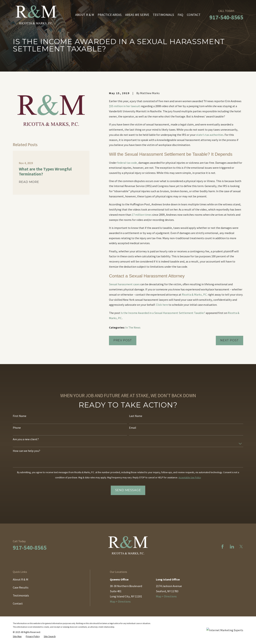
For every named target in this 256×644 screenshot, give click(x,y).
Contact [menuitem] (194, 15)
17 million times (142, 215)
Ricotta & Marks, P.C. (195, 295)
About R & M (21, 579)
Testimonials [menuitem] (163, 15)
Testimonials (21, 595)
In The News (133, 327)
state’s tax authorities (210, 135)
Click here (162, 305)
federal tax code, (127, 163)
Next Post (230, 340)
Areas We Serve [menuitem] (137, 15)
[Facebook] (222, 547)
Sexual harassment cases (124, 284)
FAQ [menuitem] (180, 15)
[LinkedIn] (232, 547)
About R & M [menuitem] (85, 15)
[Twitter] (241, 547)
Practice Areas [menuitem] (110, 15)
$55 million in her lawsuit (125, 106)
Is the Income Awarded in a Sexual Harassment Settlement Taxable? (163, 313)
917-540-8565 (226, 17)
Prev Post (123, 340)
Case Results (21, 587)
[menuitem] (17, 637)
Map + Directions (120, 601)
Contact (18, 603)
